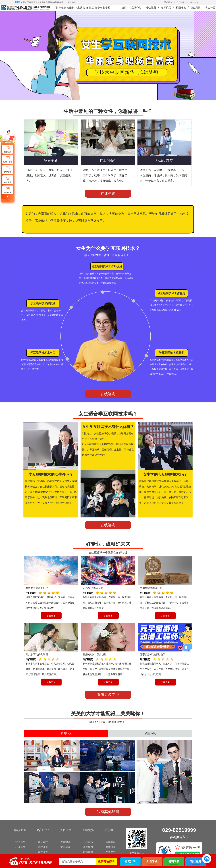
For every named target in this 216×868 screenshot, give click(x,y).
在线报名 (65, 842)
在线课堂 (110, 852)
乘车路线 (65, 847)
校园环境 (181, 8)
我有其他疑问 (108, 812)
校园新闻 (20, 842)
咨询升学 (130, 861)
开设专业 (152, 861)
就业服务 (196, 861)
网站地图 (88, 852)
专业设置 (151, 8)
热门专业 (43, 830)
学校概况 (110, 842)
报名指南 (65, 830)
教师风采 (166, 8)
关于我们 (110, 830)
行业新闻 (20, 847)
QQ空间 (111, 847)
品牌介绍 (136, 8)
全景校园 (88, 847)
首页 (124, 8)
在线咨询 (108, 194)
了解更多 (51, 616)
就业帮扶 (196, 8)
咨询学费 (174, 861)
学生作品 (210, 8)
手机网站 (88, 842)
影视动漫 (43, 847)
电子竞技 (43, 842)
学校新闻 (20, 830)
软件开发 (43, 852)
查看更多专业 (108, 695)
